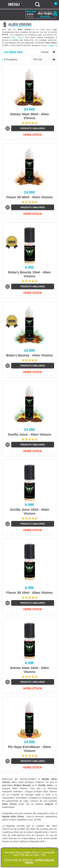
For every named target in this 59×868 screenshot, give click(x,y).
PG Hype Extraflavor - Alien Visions (29, 749)
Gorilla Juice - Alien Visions (29, 434)
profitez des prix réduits (39, 861)
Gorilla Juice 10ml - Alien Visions (29, 511)
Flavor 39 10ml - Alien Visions (29, 593)
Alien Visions (18, 37)
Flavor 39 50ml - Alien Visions (29, 197)
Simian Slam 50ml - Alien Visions (30, 116)
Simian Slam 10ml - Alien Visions (30, 670)
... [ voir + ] (52, 46)
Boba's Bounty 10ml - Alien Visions (29, 274)
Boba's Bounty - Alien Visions (29, 355)
